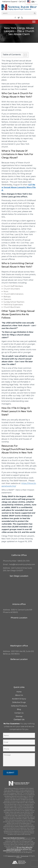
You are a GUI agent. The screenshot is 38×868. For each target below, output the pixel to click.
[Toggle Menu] (34, 22)
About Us (19, 695)
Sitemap (19, 716)
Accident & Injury (19, 699)
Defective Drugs (19, 702)
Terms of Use (25, 856)
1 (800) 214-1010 (23, 561)
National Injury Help (14, 856)
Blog (19, 709)
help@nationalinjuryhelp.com (22, 564)
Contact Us (19, 713)
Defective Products (19, 706)
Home (19, 692)
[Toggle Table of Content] (24, 55)
